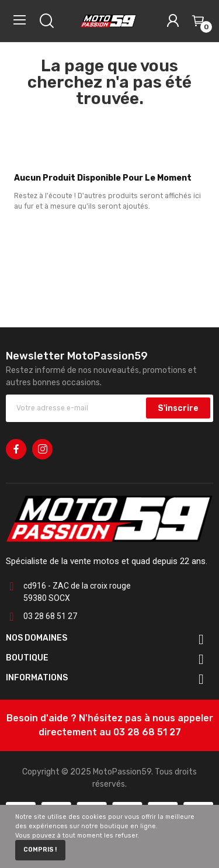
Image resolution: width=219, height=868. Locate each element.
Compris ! (40, 850)
